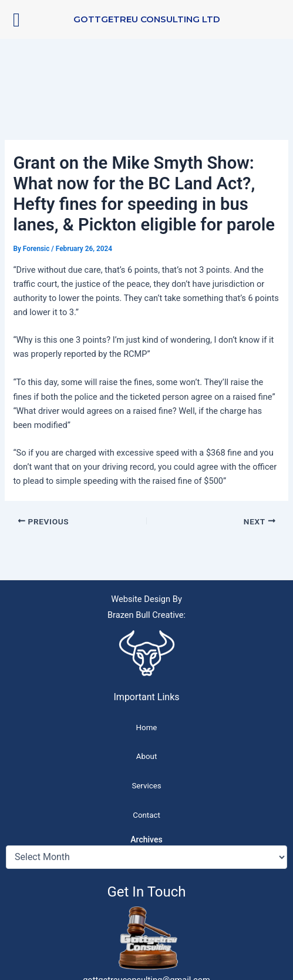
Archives (146, 839)
